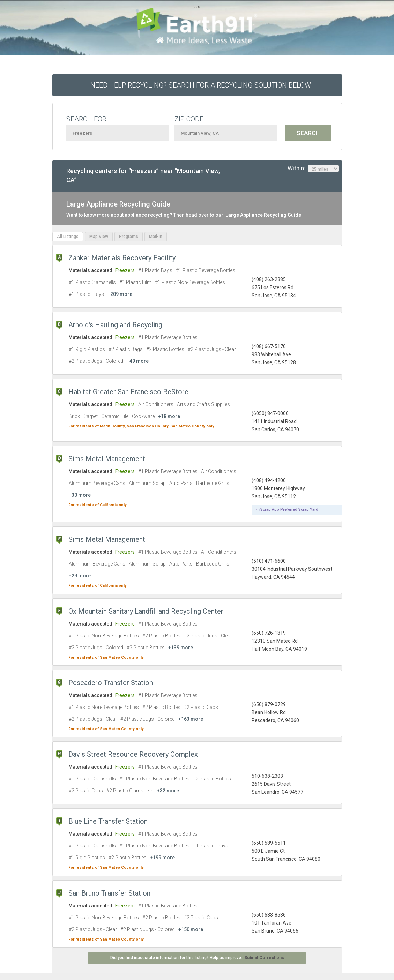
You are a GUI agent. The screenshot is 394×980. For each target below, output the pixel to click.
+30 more (80, 495)
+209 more (120, 294)
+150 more (191, 929)
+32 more (168, 791)
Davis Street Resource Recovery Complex (133, 754)
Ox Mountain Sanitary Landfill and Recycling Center (146, 611)
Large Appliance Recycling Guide (263, 215)
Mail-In (156, 237)
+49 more (138, 361)
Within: (313, 169)
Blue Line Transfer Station (108, 821)
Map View (99, 237)
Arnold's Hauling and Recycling (115, 325)
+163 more (191, 719)
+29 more (80, 576)
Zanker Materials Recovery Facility (122, 258)
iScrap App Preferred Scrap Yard (289, 510)
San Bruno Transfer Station (109, 893)
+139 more (181, 648)
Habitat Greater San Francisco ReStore (128, 392)
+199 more (162, 858)
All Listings (68, 237)
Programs (129, 237)
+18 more (169, 416)
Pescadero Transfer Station (111, 683)
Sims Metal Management (107, 459)
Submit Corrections (264, 958)
